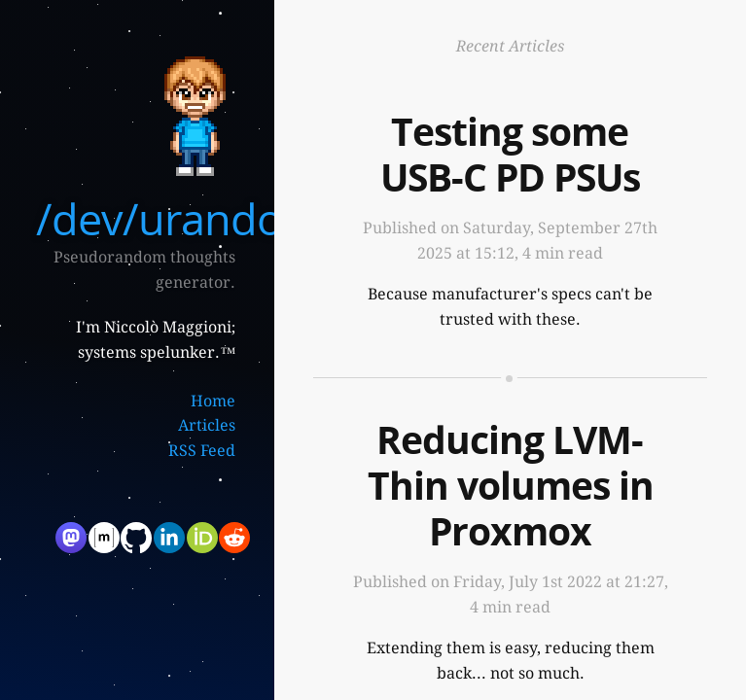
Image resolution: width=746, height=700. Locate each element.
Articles (207, 425)
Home (213, 401)
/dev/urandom (179, 218)
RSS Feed (202, 451)
